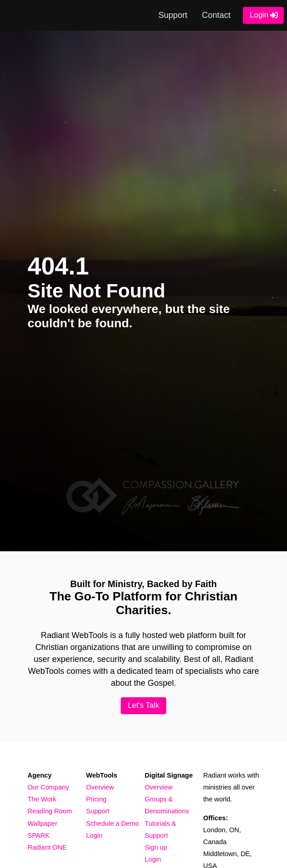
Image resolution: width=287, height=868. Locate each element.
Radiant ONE (47, 847)
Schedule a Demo (113, 823)
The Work (42, 799)
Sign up (156, 847)
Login (259, 15)
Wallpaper (42, 823)
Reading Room (50, 811)
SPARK (39, 835)
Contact (216, 15)
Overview (100, 787)
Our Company (48, 787)
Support (173, 15)
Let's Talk (143, 705)
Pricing (96, 799)
